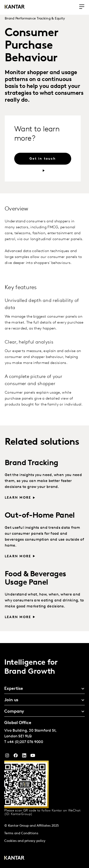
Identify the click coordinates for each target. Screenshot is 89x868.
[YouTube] (24, 757)
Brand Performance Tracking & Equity (35, 19)
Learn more (18, 498)
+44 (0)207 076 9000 (25, 742)
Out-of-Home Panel (40, 516)
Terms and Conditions (21, 833)
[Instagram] (7, 757)
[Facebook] (16, 757)
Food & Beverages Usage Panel (35, 579)
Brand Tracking (32, 463)
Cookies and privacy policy (25, 841)
